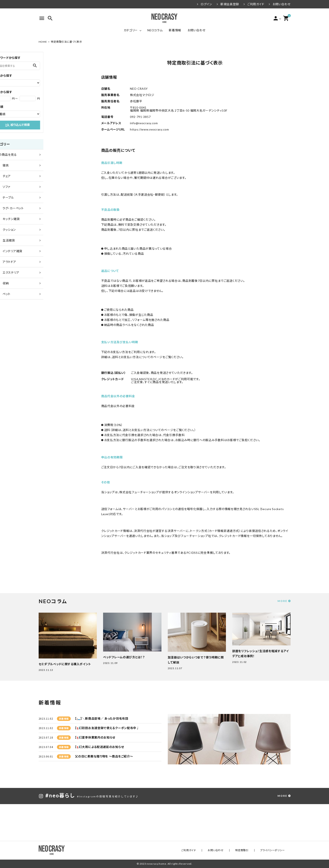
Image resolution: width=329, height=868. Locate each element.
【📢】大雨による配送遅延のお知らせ (99, 747)
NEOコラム (155, 30)
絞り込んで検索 (65, 125)
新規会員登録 (230, 4)
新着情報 (175, 30)
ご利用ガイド (256, 4)
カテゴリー (131, 30)
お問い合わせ (281, 4)
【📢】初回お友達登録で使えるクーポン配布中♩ (107, 728)
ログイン (206, 4)
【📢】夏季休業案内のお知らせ (95, 737)
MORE (282, 601)
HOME (43, 42)
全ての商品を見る (53, 155)
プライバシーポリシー (275, 850)
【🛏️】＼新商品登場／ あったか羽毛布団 (102, 718)
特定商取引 (250, 850)
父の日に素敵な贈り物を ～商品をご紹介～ (104, 756)
